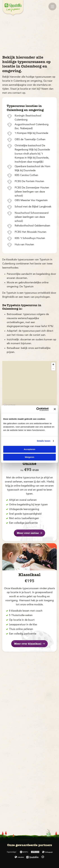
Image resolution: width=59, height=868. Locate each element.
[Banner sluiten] (55, 409)
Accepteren (29, 449)
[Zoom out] (53, 368)
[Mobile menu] (52, 6)
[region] (29, 384)
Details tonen (44, 441)
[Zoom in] (53, 364)
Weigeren (29, 457)
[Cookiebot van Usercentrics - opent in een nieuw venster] (37, 409)
